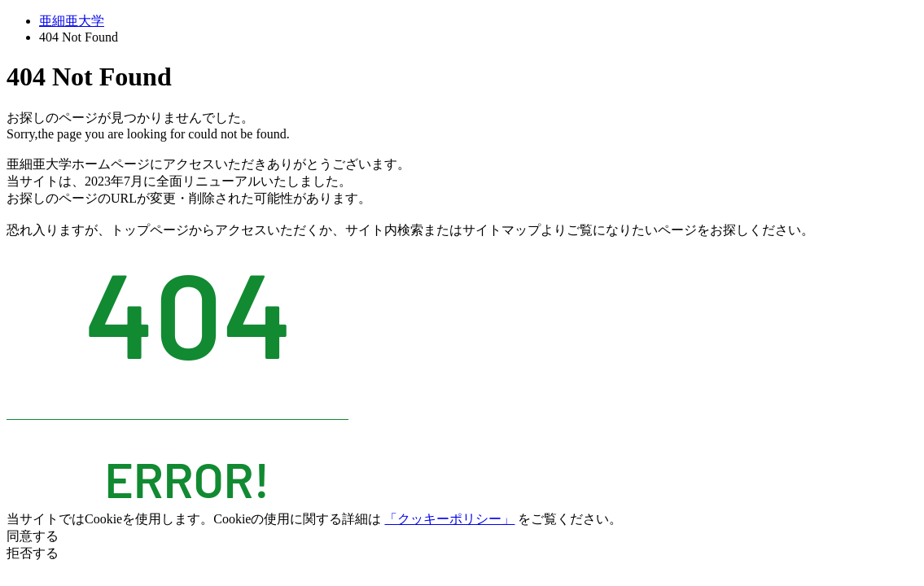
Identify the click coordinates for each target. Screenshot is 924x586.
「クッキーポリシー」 (449, 519)
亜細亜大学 (72, 21)
